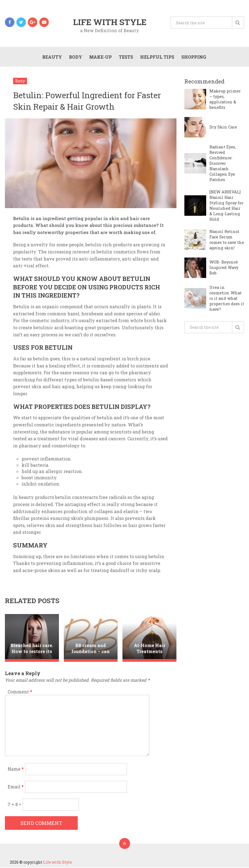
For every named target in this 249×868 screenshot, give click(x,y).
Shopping (193, 57)
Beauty (52, 57)
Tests (126, 57)
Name (16, 769)
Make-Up (100, 57)
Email (16, 787)
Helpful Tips (157, 57)
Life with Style (110, 22)
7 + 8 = (15, 805)
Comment (20, 692)
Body (75, 57)
